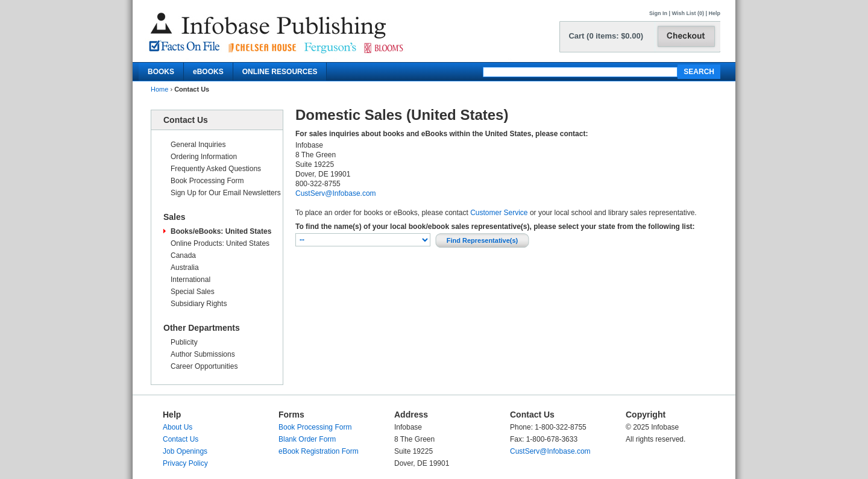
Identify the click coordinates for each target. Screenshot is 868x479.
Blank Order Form (307, 439)
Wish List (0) (688, 13)
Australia (185, 268)
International (190, 280)
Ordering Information (204, 157)
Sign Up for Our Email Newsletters (226, 193)
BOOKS (161, 72)
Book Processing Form (207, 181)
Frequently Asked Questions (216, 169)
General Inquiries (198, 145)
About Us (178, 427)
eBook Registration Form (319, 451)
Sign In (658, 13)
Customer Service (499, 213)
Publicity (184, 342)
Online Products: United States (220, 243)
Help (714, 13)
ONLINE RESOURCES (280, 72)
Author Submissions (203, 354)
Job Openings (185, 451)
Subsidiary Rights (199, 304)
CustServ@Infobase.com (336, 193)
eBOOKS (208, 72)
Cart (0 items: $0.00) (606, 36)
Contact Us (181, 439)
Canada (183, 255)
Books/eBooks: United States (221, 231)
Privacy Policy (185, 463)
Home (159, 89)
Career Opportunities (204, 366)
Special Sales (193, 292)
